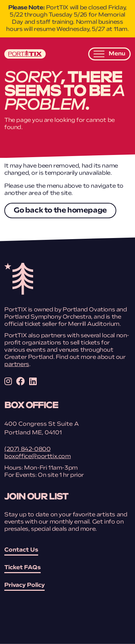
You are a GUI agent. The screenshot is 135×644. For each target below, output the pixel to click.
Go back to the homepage (60, 211)
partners (17, 365)
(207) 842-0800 (27, 449)
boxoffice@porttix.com (38, 457)
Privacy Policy (24, 585)
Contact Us (21, 550)
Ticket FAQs (22, 568)
